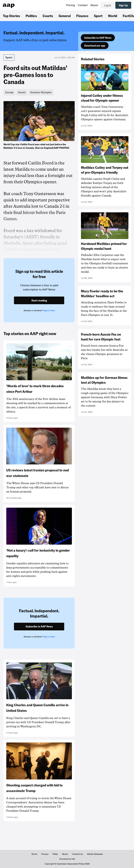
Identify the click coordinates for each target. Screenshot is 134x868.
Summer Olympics (41, 92)
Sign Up (123, 5)
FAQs (55, 854)
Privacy (45, 854)
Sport (98, 16)
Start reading (39, 300)
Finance (82, 16)
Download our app (95, 46)
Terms (34, 854)
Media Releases (95, 854)
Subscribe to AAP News (98, 38)
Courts (48, 16)
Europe (9, 92)
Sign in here (49, 310)
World (113, 16)
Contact (83, 5)
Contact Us (77, 854)
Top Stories (11, 16)
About (94, 5)
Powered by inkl (67, 859)
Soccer (22, 92)
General (65, 16)
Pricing (71, 5)
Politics (31, 16)
